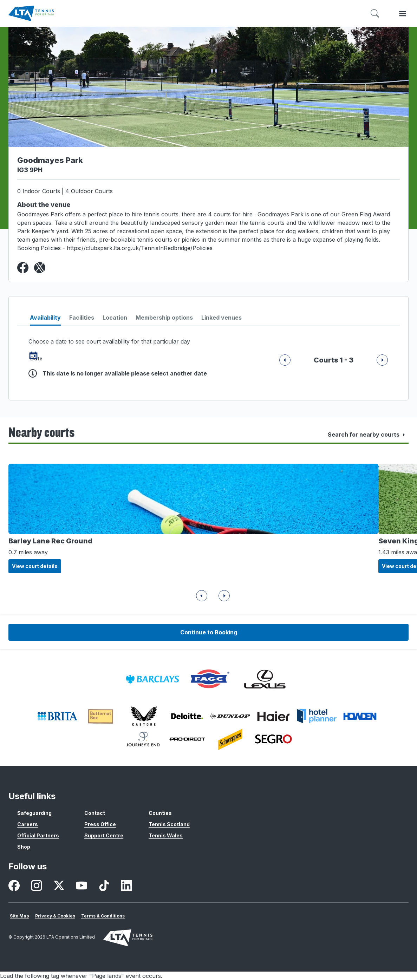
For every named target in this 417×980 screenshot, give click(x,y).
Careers (28, 824)
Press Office (100, 824)
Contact (95, 813)
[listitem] (152, 679)
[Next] (285, 360)
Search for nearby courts (368, 435)
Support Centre (104, 835)
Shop (24, 847)
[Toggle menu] (403, 14)
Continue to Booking (209, 632)
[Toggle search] (375, 14)
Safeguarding (34, 813)
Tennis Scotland (169, 824)
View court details (35, 566)
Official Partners (38, 835)
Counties (160, 813)
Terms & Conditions (103, 916)
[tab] (45, 319)
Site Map (19, 916)
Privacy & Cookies (55, 916)
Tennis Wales (166, 835)
